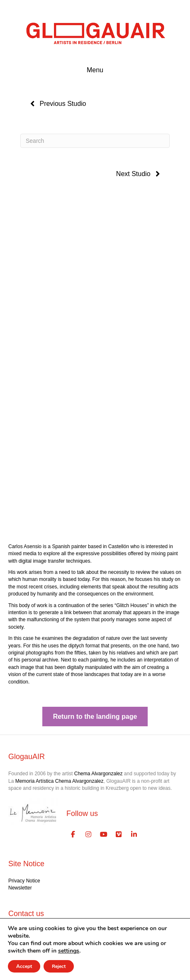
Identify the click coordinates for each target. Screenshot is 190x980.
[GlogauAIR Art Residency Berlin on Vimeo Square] (119, 835)
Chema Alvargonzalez (99, 774)
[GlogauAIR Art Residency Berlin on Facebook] (73, 835)
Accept (24, 966)
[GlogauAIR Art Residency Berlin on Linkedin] (134, 835)
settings (69, 951)
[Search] (95, 141)
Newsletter (20, 888)
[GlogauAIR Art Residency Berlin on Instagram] (88, 835)
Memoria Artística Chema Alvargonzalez (60, 781)
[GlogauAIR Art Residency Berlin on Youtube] (104, 835)
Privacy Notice (24, 881)
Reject (59, 966)
